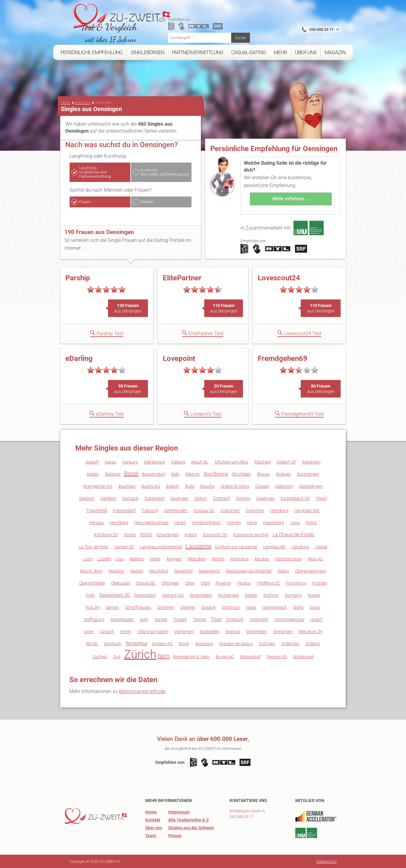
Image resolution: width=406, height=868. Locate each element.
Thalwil (180, 619)
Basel (131, 473)
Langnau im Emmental (161, 546)
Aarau (110, 461)
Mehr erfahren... (291, 198)
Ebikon (201, 498)
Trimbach (235, 619)
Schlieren (166, 607)
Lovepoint (179, 358)
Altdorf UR (286, 461)
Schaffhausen (138, 607)
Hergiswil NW (307, 510)
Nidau (283, 570)
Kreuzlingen (168, 534)
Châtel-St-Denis (235, 486)
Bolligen (284, 474)
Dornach (131, 498)
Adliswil (178, 461)
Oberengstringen (311, 570)
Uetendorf (259, 619)
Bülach (173, 486)
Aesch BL (200, 461)
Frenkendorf (124, 510)
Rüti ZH (93, 607)
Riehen (251, 595)
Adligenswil (154, 461)
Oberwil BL (146, 583)
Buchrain (127, 486)
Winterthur (137, 643)
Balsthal (113, 474)
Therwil (200, 619)
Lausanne (198, 546)
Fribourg (150, 510)
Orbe (205, 583)
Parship (78, 277)
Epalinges (266, 498)
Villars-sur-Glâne (153, 631)
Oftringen (170, 583)
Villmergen (184, 631)
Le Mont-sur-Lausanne (236, 546)
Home (66, 102)
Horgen (234, 522)
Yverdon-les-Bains (236, 643)
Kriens (191, 534)
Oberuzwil (121, 583)
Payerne (223, 583)
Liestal (321, 546)
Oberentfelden (92, 583)
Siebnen (188, 607)
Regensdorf (145, 595)
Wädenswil (303, 656)
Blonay (264, 474)
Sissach (208, 607)
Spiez (251, 607)
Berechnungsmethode (142, 691)
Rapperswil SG (115, 594)
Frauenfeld (97, 510)
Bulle (190, 486)
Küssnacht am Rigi (251, 534)
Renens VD (277, 656)
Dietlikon (108, 498)
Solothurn (83, 102)
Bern (164, 655)
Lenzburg (300, 546)
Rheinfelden (201, 595)
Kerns (311, 522)
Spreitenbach (275, 607)
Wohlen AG (162, 643)
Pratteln (320, 583)
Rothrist (271, 595)
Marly (155, 558)
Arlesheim (311, 461)
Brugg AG (225, 656)
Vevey (126, 631)
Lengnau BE (274, 546)
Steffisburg (94, 619)
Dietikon (87, 498)
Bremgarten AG (98, 486)
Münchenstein (289, 558)
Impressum (179, 811)
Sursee (161, 619)
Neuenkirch (209, 570)
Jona (295, 522)
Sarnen (112, 607)
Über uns (154, 827)
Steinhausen (122, 619)
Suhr (144, 619)
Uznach (107, 631)
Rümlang (293, 595)
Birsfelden (242, 474)
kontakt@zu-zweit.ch (247, 810)
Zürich (140, 654)
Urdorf (316, 619)
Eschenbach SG (295, 498)
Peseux (244, 583)
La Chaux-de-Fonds (293, 534)
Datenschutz (327, 861)
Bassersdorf (154, 474)
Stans (315, 607)
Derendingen (311, 486)
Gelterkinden (176, 510)
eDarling (79, 358)
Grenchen (255, 510)
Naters (137, 570)
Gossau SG (204, 510)
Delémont (284, 486)
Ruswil (314, 595)
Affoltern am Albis (231, 461)
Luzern (104, 558)
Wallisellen (210, 631)
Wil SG (92, 643)
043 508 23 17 (242, 816)
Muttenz (116, 570)
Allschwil (262, 461)
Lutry (88, 558)
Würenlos (204, 643)
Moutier (262, 558)
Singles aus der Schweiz (191, 827)
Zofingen (267, 643)
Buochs (207, 486)
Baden (93, 474)
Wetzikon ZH (311, 631)
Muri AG (316, 558)
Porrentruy (296, 583)
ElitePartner (182, 277)
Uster (89, 631)
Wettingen (283, 631)
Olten (190, 583)
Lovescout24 (279, 277)
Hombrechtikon (206, 522)
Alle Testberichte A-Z (188, 819)
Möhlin (218, 558)
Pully (90, 595)
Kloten (130, 534)
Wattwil (233, 631)
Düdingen (180, 498)
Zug (117, 656)
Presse (175, 835)
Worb (184, 643)
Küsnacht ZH (215, 534)
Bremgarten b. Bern (192, 656)
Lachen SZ (124, 546)
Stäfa (298, 607)
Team (151, 835)
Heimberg (279, 510)
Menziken (197, 558)
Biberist (193, 474)
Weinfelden (257, 631)
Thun (216, 619)
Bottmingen (308, 474)
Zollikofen (290, 643)
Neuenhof (183, 570)
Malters (137, 558)
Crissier (262, 486)
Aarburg (130, 461)
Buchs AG (151, 486)
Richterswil (228, 595)
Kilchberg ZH (106, 534)
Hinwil (180, 522)
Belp (175, 474)
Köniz (146, 534)
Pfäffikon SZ (268, 583)
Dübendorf (155, 498)
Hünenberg (274, 522)
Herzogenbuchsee (151, 522)
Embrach (222, 498)
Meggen (174, 558)
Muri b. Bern (91, 570)
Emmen (243, 498)
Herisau (97, 522)
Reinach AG (173, 595)
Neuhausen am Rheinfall (249, 570)
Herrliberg (119, 522)
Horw (252, 522)
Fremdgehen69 (283, 358)
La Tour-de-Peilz (93, 546)
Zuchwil (100, 656)
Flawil (322, 498)
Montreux (240, 558)
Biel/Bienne (216, 473)
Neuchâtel (159, 570)
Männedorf (250, 656)
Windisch (113, 643)
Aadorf (92, 461)
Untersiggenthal (289, 619)
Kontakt (153, 819)
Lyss (120, 558)
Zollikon (313, 643)
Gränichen (230, 510)
